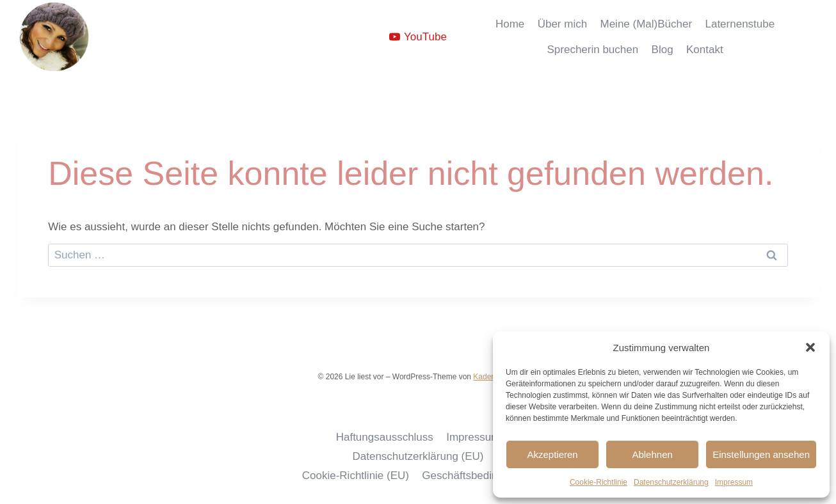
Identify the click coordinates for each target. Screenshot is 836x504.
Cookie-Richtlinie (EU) (356, 476)
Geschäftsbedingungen (478, 476)
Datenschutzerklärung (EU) (418, 456)
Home (510, 24)
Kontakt (705, 50)
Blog (663, 50)
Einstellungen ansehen (761, 454)
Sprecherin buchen (592, 50)
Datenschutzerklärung (671, 482)
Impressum (734, 482)
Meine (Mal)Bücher (647, 24)
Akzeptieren (552, 454)
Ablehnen (652, 454)
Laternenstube (740, 24)
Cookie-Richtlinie (599, 482)
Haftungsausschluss (385, 437)
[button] (810, 347)
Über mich (562, 24)
